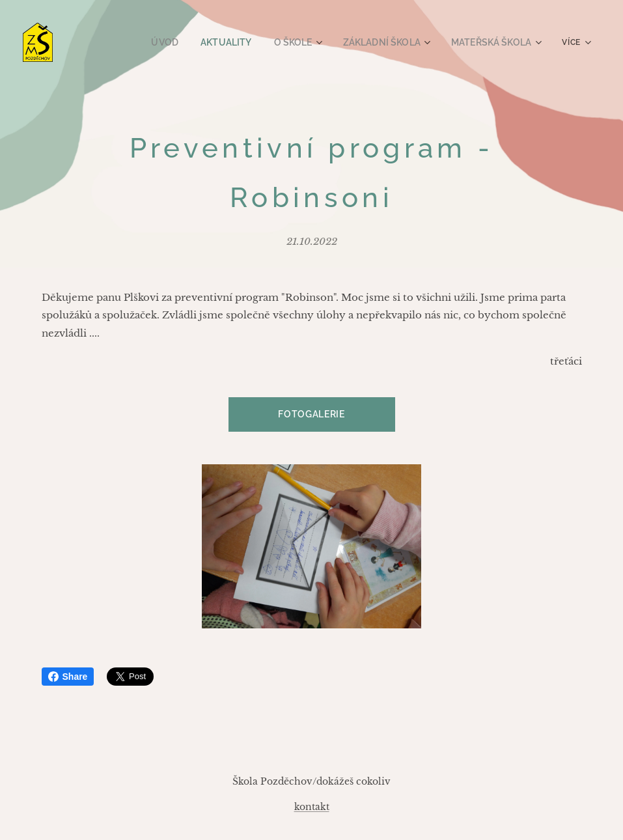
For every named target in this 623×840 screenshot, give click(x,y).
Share (68, 677)
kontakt (312, 807)
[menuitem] (184, 42)
